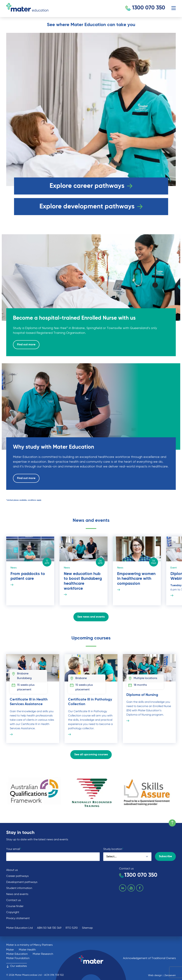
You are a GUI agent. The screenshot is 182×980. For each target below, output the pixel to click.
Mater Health (27, 950)
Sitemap (87, 928)
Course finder (15, 906)
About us (12, 870)
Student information (19, 888)
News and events (17, 894)
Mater (10, 950)
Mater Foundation (18, 958)
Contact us (14, 900)
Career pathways (17, 876)
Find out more (26, 345)
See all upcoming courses (91, 755)
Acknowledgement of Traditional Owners (149, 958)
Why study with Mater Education (55, 447)
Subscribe (165, 856)
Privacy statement (18, 918)
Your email (14, 849)
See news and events (91, 617)
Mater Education (17, 954)
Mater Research (43, 954)
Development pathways (22, 882)
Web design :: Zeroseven (162, 975)
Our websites (17, 966)
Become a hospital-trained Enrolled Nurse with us (75, 318)
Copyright (13, 912)
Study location (113, 849)
